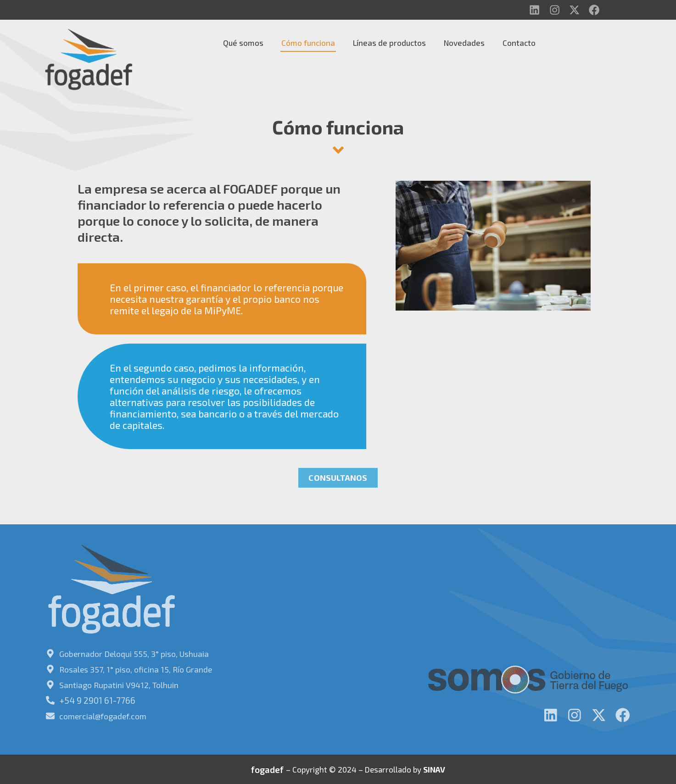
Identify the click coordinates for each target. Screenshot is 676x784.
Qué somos (243, 44)
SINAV (434, 768)
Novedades (464, 44)
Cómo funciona (308, 44)
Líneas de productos (389, 44)
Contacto (519, 44)
